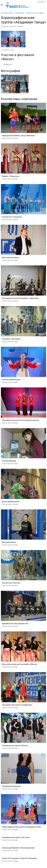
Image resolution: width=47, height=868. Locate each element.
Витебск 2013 (8, 64)
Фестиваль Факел (7, 13)
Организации (20, 13)
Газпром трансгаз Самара (35, 13)
